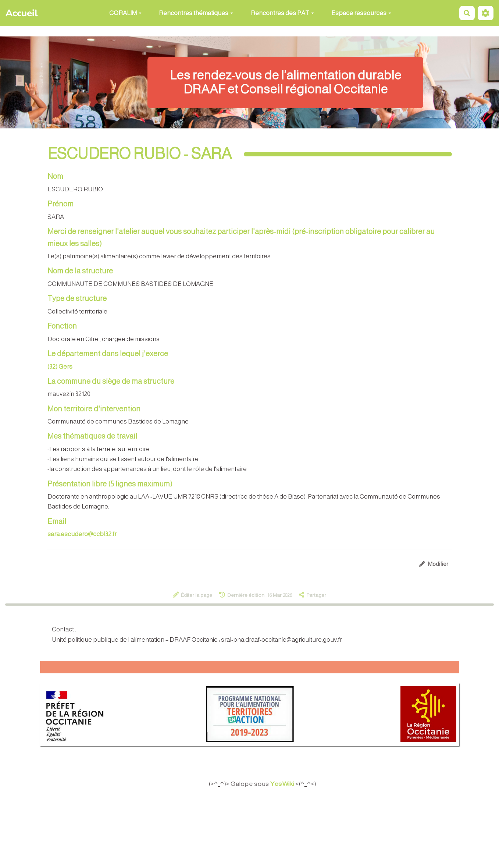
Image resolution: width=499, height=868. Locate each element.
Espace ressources (361, 13)
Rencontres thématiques (196, 13)
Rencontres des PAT (282, 13)
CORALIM (125, 13)
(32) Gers (60, 367)
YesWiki (287, 784)
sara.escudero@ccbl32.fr (82, 534)
